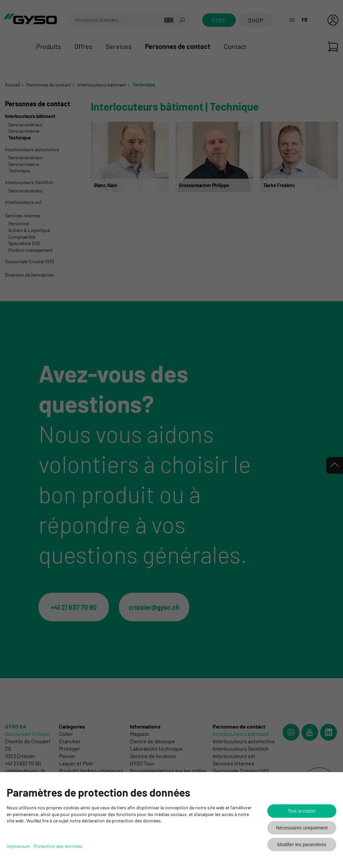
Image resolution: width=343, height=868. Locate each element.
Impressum (18, 846)
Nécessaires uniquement (302, 828)
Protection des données (58, 846)
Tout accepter (302, 811)
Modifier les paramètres (302, 845)
